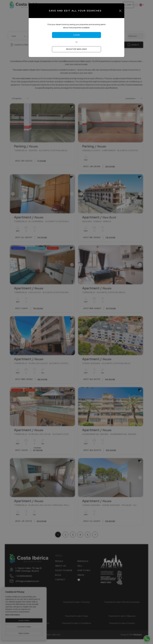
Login (77, 35)
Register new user (76, 49)
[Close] (120, 11)
